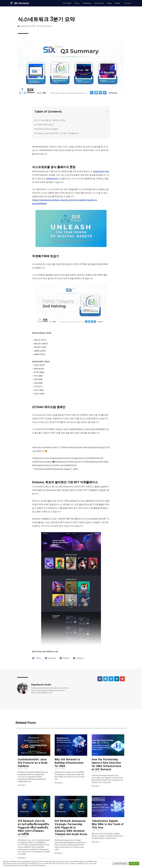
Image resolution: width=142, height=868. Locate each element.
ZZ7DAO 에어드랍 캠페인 (48, 129)
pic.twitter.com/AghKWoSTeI (63, 465)
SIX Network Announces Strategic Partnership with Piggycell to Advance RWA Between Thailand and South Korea (71, 828)
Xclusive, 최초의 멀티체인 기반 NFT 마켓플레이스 (58, 133)
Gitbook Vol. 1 (53, 179)
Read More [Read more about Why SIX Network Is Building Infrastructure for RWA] (59, 783)
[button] (107, 112)
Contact (128, 3)
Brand (117, 3)
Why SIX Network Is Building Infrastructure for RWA (69, 763)
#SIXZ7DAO (103, 462)
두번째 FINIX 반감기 (45, 125)
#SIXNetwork (93, 458)
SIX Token (67, 3)
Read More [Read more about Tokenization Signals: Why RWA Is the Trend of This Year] (96, 842)
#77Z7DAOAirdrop (89, 462)
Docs (77, 3)
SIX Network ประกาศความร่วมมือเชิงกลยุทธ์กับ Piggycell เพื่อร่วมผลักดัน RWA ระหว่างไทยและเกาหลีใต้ (34, 828)
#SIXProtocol (38, 462)
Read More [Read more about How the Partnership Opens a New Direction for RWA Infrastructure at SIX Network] (96, 786)
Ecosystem (99, 3)
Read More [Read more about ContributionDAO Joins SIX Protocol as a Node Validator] (22, 785)
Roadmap (87, 3)
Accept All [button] (134, 863)
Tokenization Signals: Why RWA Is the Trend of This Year (108, 824)
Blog (110, 3)
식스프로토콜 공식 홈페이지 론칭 (51, 120)
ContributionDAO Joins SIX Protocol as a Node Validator (33, 763)
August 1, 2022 (71, 469)
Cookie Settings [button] (120, 863)
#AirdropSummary (41, 465)
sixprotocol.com (101, 171)
